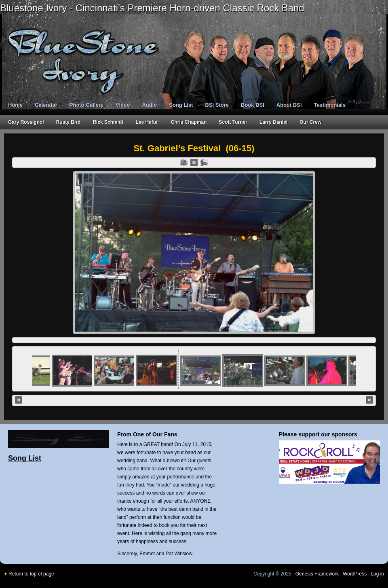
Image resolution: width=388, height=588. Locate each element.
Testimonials (330, 105)
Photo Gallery (87, 105)
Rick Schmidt (108, 122)
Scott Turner (233, 122)
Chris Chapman (189, 122)
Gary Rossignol (26, 122)
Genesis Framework (317, 574)
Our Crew (310, 122)
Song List (181, 105)
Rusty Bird (69, 122)
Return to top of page (31, 574)
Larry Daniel (273, 122)
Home (15, 105)
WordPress (355, 574)
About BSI (289, 105)
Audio (149, 105)
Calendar (46, 105)
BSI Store (217, 105)
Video (123, 105)
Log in (377, 574)
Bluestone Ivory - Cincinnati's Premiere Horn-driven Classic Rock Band (152, 8)
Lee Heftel (147, 122)
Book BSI (253, 105)
